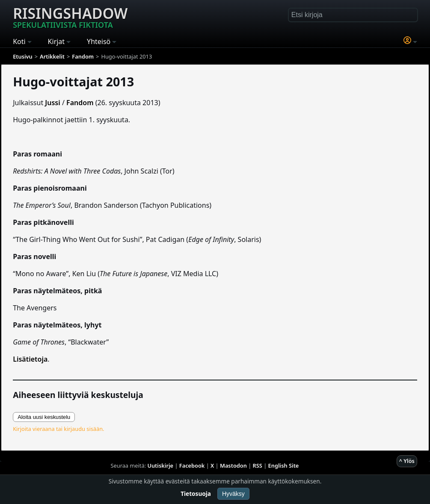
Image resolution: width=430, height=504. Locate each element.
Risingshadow (70, 17)
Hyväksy (233, 494)
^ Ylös (407, 461)
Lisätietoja (30, 359)
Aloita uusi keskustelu (44, 417)
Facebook (192, 466)
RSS (258, 466)
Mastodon (233, 466)
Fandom (80, 103)
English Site (284, 466)
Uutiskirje (160, 466)
